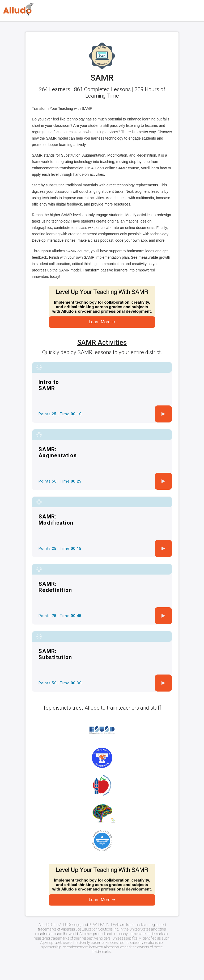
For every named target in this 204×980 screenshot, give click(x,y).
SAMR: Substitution (55, 654)
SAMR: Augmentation (58, 452)
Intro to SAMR (49, 385)
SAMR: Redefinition (55, 587)
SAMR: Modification (56, 520)
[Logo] (18, 10)
